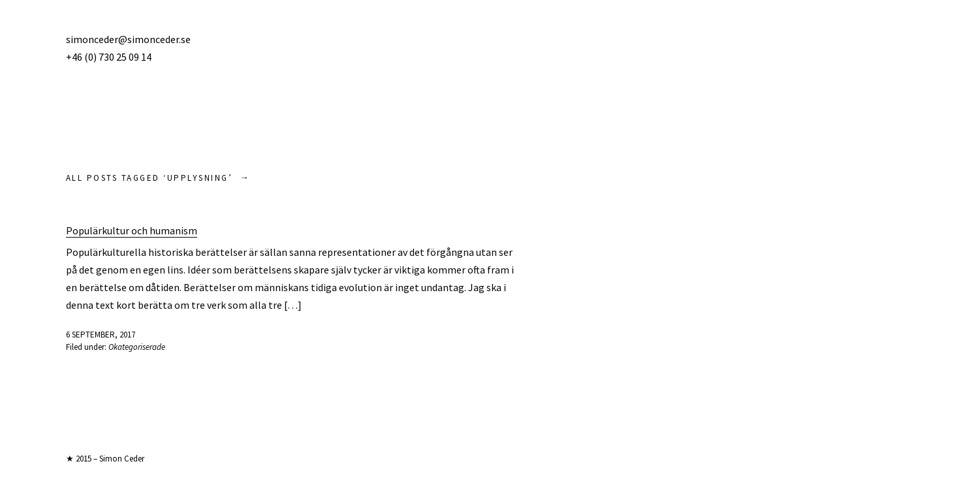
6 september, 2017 (101, 335)
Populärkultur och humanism (132, 230)
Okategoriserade (137, 347)
